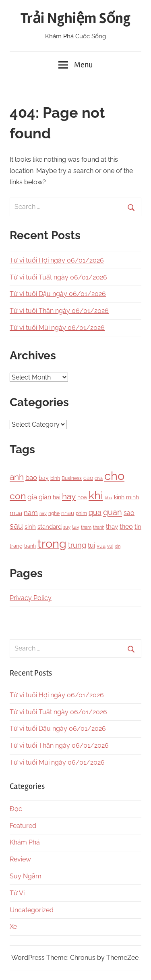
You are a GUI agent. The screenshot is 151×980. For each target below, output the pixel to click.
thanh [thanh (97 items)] (99, 527)
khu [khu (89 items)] (109, 498)
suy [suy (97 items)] (67, 527)
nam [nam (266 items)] (31, 513)
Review (20, 859)
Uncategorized (32, 910)
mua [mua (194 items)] (16, 513)
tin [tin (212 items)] (138, 527)
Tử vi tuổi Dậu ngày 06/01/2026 (58, 294)
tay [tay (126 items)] (76, 527)
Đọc (16, 809)
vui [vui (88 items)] (110, 546)
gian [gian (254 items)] (45, 497)
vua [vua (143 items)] (101, 546)
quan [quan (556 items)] (113, 512)
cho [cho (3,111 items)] (114, 476)
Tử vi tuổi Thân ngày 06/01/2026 (59, 311)
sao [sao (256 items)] (129, 513)
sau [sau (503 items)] (16, 526)
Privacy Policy (31, 598)
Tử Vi (17, 893)
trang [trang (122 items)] (16, 546)
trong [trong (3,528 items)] (52, 543)
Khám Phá (25, 842)
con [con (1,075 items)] (18, 496)
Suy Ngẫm (26, 876)
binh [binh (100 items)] (55, 478)
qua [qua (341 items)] (95, 512)
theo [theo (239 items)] (126, 526)
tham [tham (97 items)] (86, 527)
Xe (13, 927)
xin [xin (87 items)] (118, 546)
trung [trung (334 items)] (77, 545)
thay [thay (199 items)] (112, 527)
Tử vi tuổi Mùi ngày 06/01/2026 (57, 328)
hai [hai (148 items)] (57, 497)
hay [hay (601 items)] (69, 496)
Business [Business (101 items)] (72, 478)
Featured (23, 826)
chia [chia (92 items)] (99, 478)
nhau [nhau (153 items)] (68, 513)
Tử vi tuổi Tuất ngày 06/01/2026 (58, 277)
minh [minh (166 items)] (132, 497)
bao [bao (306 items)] (31, 477)
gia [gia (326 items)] (32, 497)
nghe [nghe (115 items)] (54, 513)
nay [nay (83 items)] (43, 513)
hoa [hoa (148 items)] (82, 497)
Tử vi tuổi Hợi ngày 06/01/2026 (57, 260)
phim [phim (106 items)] (81, 513)
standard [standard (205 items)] (50, 527)
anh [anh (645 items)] (17, 477)
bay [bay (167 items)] (44, 478)
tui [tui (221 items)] (91, 545)
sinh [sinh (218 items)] (30, 526)
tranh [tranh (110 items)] (30, 546)
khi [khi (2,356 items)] (96, 495)
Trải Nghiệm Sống (75, 19)
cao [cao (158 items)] (88, 478)
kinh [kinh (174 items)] (119, 497)
